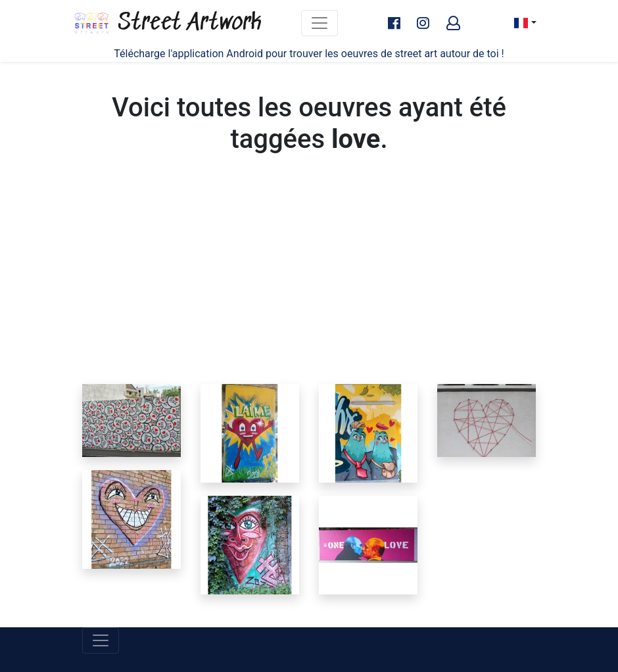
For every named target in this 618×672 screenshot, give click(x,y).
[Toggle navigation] (320, 23)
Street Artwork (167, 23)
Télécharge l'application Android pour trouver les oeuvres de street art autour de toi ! (309, 54)
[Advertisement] (309, 285)
